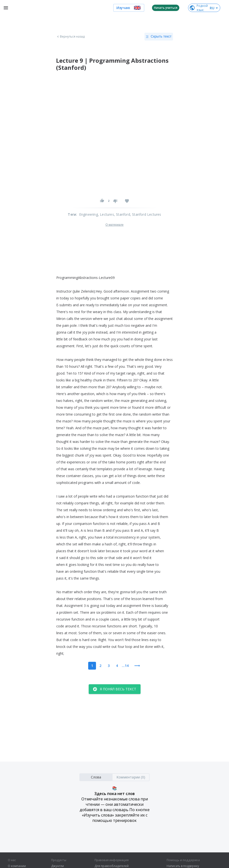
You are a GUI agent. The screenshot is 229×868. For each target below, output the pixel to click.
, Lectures (106, 214)
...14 (125, 666)
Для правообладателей (112, 866)
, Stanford (122, 214)
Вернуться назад (70, 37)
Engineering (89, 214)
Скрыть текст (159, 37)
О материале (114, 225)
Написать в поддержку (183, 866)
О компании (17, 866)
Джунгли (57, 866)
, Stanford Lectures (146, 214)
